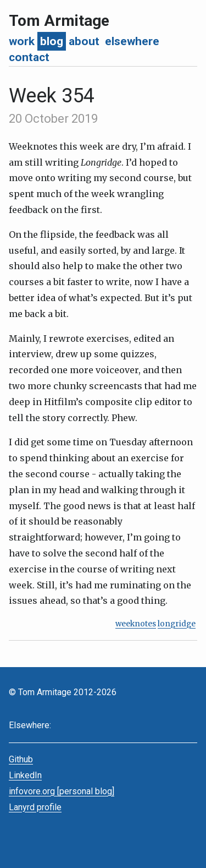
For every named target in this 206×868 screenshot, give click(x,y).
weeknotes (136, 624)
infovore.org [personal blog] (62, 791)
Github (21, 759)
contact (29, 57)
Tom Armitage (59, 21)
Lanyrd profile (35, 807)
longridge (177, 624)
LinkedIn (25, 775)
